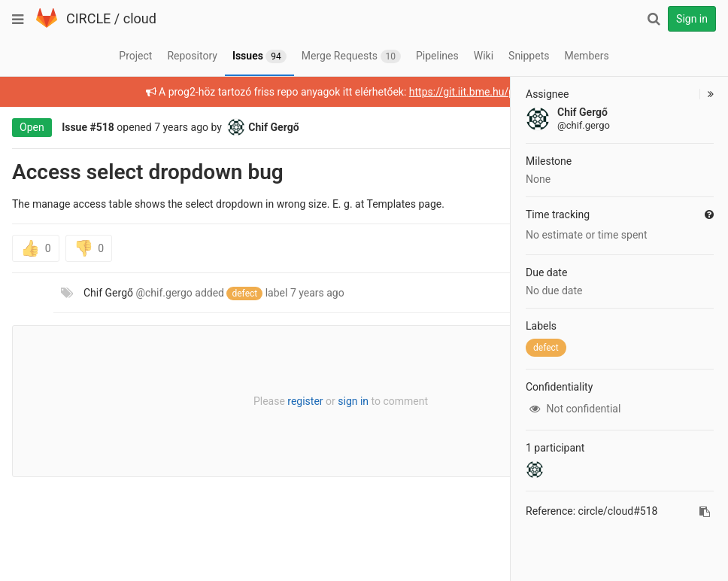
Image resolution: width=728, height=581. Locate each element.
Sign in (692, 19)
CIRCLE (88, 18)
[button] (707, 94)
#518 (102, 127)
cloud (140, 18)
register (305, 401)
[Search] (654, 19)
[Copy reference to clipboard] (705, 512)
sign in (353, 401)
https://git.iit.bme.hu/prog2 (473, 92)
